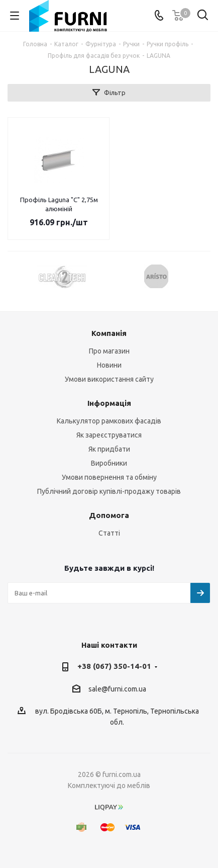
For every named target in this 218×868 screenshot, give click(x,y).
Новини (109, 365)
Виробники (109, 463)
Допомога (109, 515)
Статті (109, 533)
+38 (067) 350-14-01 (114, 666)
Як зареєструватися (109, 435)
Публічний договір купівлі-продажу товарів (109, 491)
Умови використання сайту (109, 379)
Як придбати (109, 449)
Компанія (109, 333)
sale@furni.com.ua (117, 689)
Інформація (109, 403)
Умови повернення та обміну (109, 477)
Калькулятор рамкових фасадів (109, 421)
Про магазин (109, 351)
